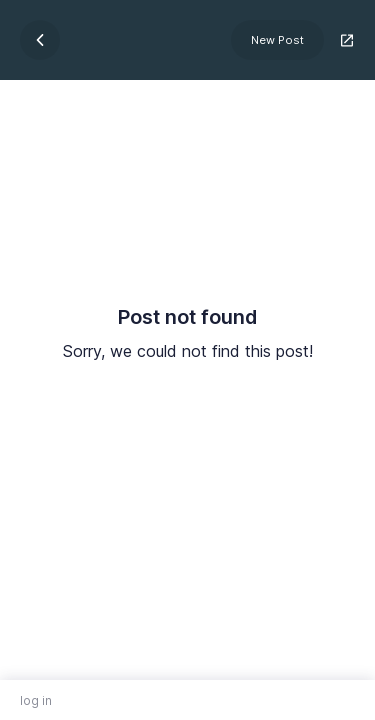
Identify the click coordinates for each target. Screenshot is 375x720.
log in (36, 700)
